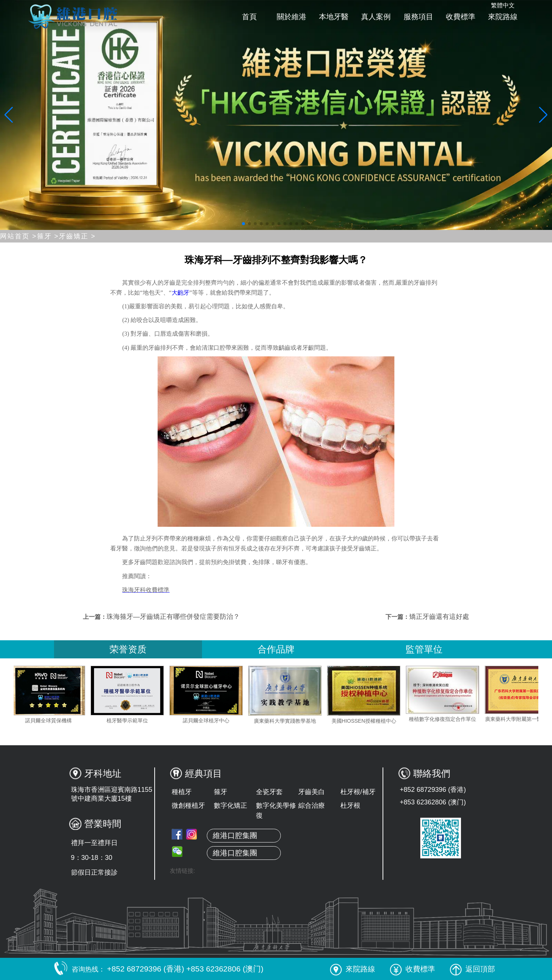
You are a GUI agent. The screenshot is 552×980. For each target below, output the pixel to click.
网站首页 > (18, 236)
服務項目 (418, 17)
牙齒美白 (312, 792)
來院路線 (503, 17)
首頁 (249, 17)
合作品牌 (276, 649)
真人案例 (376, 17)
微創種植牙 (188, 806)
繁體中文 (503, 5)
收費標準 (461, 17)
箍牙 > (48, 236)
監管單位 (424, 649)
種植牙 (182, 792)
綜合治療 (312, 806)
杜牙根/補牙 (358, 792)
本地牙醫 (334, 17)
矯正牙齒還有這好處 (439, 617)
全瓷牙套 (269, 792)
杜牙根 (350, 806)
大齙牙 (181, 293)
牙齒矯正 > (77, 236)
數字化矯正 (230, 806)
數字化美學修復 (276, 811)
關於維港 (292, 17)
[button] (243, 224)
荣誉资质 (128, 649)
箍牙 (221, 792)
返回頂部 (472, 969)
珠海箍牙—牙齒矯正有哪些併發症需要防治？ (173, 617)
